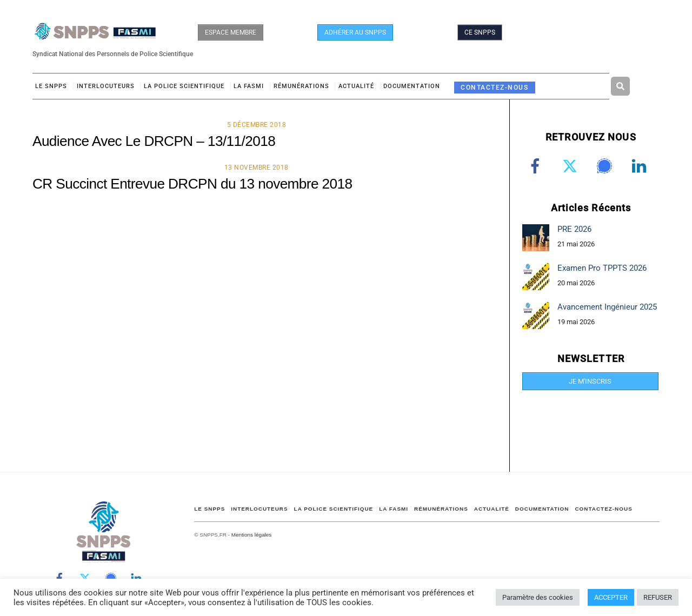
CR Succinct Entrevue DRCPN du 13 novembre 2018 (192, 184)
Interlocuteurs (106, 86)
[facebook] (537, 166)
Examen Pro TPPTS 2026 (602, 268)
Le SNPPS (51, 86)
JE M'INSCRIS (590, 381)
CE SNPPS (480, 32)
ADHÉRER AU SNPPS (355, 32)
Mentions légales (251, 535)
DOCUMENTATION (412, 86)
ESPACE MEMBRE (231, 32)
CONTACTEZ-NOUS (494, 87)
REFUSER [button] (658, 597)
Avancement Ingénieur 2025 (607, 307)
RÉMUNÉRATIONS (301, 86)
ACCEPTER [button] (611, 597)
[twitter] (572, 166)
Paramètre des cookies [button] (538, 597)
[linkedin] (641, 166)
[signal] (606, 166)
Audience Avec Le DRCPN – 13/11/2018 (154, 141)
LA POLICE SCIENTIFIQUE (184, 86)
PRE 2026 (574, 229)
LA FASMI (249, 86)
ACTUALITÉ (356, 86)
